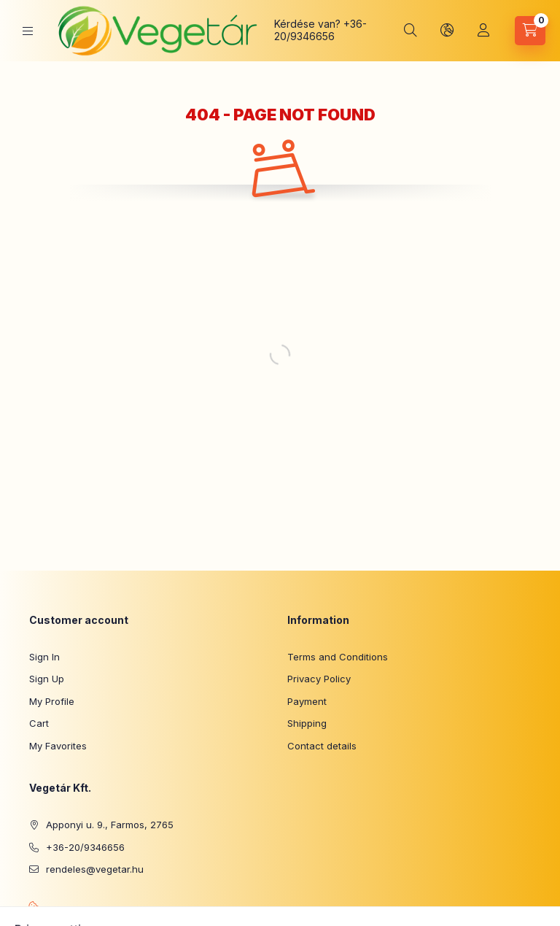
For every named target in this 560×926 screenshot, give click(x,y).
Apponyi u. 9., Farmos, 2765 (110, 825)
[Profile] (483, 31)
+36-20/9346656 (320, 30)
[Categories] (28, 31)
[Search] (411, 31)
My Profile (52, 701)
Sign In (44, 657)
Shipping (307, 723)
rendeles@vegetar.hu (95, 869)
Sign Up (47, 679)
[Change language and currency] (447, 31)
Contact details (322, 746)
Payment (307, 701)
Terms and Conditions (338, 657)
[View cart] (530, 31)
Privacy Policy (319, 679)
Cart (39, 723)
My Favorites (58, 746)
